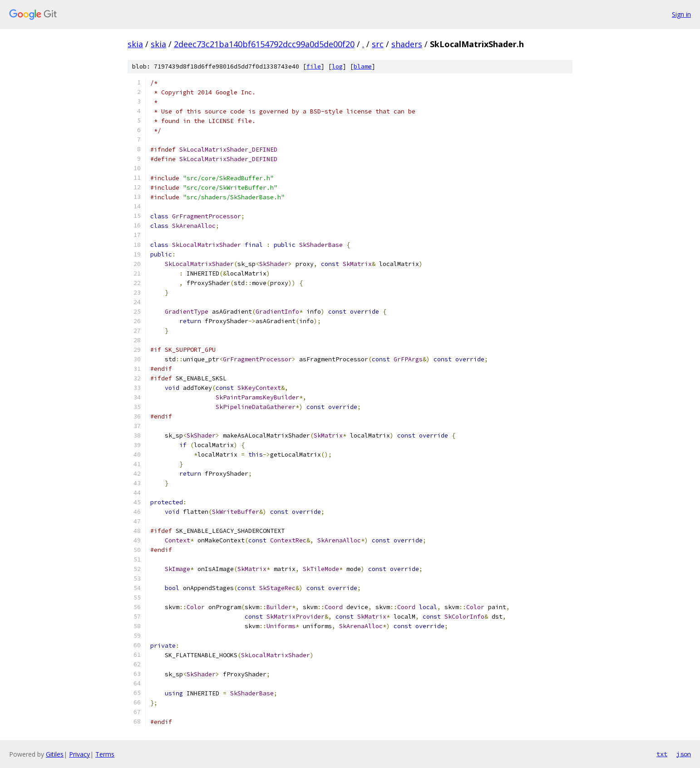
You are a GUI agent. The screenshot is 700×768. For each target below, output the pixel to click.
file (314, 66)
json (684, 754)
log (337, 66)
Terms (105, 754)
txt (662, 754)
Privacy (79, 754)
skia (135, 44)
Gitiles (55, 754)
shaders (407, 44)
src (378, 44)
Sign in (681, 14)
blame (363, 66)
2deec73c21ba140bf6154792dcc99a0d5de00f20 (264, 44)
